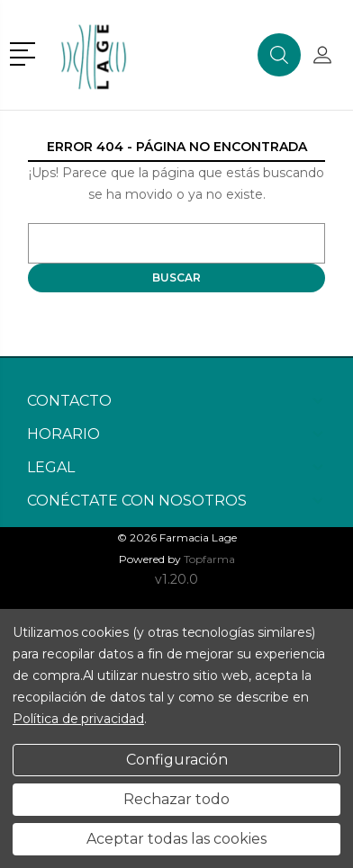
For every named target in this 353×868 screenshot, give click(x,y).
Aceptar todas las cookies (176, 839)
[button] (26, 52)
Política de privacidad (78, 719)
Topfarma (209, 559)
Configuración (177, 760)
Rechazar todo (176, 799)
